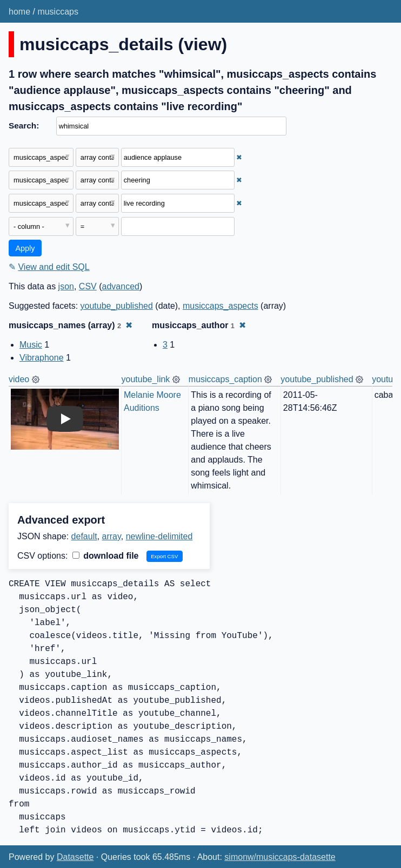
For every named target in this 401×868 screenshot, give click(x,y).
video (19, 379)
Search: (24, 126)
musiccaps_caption (225, 379)
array (112, 536)
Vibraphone (42, 358)
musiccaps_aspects (220, 306)
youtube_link (146, 379)
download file (106, 556)
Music (31, 345)
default (84, 536)
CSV (88, 286)
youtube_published (117, 306)
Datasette (75, 857)
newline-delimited (159, 536)
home (19, 12)
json (66, 286)
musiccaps (58, 12)
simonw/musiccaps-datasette (280, 857)
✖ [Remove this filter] (239, 157)
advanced (121, 286)
